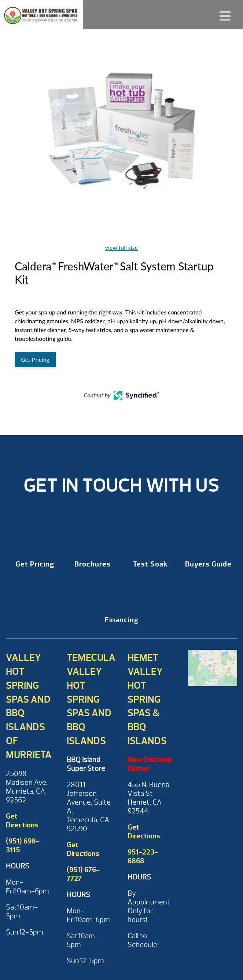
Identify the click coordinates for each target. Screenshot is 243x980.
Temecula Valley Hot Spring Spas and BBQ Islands (91, 699)
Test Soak (150, 564)
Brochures (93, 564)
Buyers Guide (208, 564)
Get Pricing (35, 359)
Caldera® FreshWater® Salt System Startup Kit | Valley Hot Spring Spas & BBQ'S (42, 15)
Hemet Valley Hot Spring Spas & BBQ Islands (147, 699)
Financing (122, 620)
